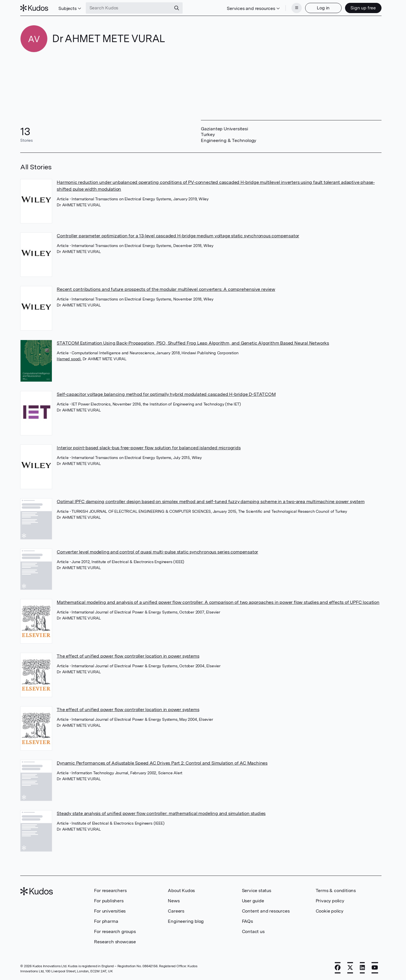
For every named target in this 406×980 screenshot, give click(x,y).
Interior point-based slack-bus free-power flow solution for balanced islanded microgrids (149, 448)
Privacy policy (330, 901)
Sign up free (363, 8)
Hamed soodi (69, 359)
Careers (176, 911)
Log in (323, 8)
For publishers (109, 901)
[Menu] (297, 8)
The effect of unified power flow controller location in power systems (128, 656)
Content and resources (266, 911)
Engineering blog (186, 921)
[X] (350, 968)
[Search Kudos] (128, 8)
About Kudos (181, 891)
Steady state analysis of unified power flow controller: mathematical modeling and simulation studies (161, 813)
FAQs (247, 921)
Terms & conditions (336, 891)
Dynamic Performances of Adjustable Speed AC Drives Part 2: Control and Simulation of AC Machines (162, 763)
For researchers (110, 891)
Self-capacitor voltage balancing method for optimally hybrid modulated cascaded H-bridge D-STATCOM (166, 394)
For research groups (115, 931)
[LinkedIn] (362, 968)
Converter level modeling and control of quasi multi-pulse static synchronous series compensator (157, 552)
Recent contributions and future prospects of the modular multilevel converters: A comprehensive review (166, 289)
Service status (257, 891)
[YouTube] (375, 968)
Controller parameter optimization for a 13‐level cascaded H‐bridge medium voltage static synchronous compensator (178, 236)
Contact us (253, 931)
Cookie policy (330, 911)
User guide (253, 901)
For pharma (106, 921)
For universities (110, 911)
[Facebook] (338, 968)
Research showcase (115, 942)
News (174, 901)
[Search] (177, 8)
